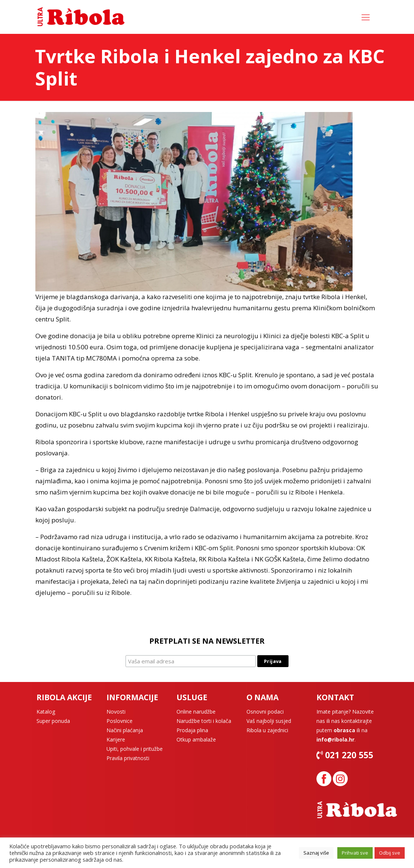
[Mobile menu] (366, 17)
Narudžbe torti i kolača (204, 721)
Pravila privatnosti (128, 758)
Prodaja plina (192, 730)
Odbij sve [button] (390, 853)
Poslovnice (120, 721)
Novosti (116, 712)
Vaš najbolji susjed (269, 721)
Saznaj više (316, 853)
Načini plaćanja (125, 730)
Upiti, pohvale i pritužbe (135, 749)
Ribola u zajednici (267, 730)
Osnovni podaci (265, 712)
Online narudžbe (196, 712)
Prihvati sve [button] (355, 853)
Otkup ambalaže (196, 739)
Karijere (116, 739)
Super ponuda (53, 721)
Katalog (46, 712)
